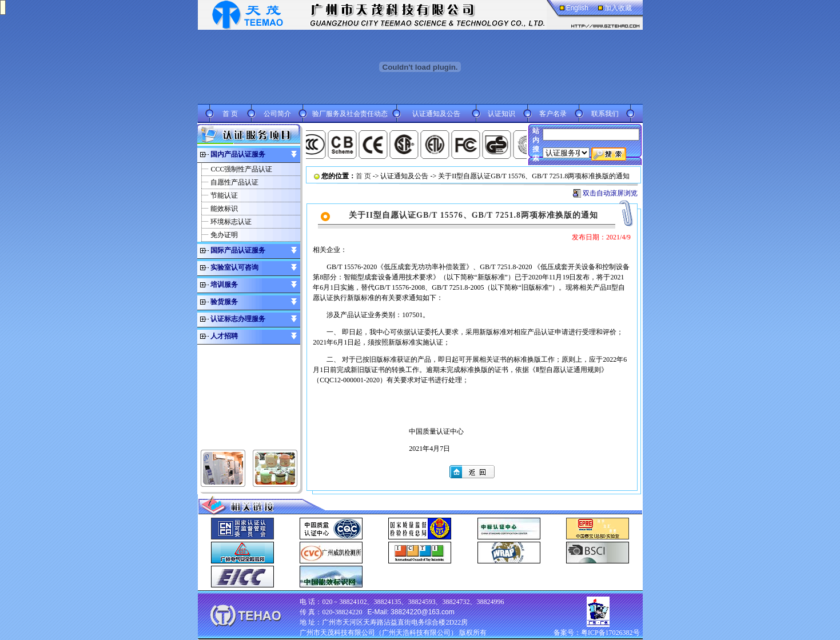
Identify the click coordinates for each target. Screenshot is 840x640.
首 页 (230, 114)
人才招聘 (224, 336)
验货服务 (224, 302)
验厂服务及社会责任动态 (350, 114)
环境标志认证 (231, 222)
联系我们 (605, 114)
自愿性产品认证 (234, 182)
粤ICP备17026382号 (610, 633)
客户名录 (553, 114)
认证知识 (501, 114)
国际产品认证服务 (238, 250)
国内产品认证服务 (238, 154)
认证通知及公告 (436, 114)
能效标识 (224, 209)
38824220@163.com (423, 612)
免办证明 (224, 235)
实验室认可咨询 (234, 267)
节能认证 (224, 195)
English (577, 8)
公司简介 (277, 114)
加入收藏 (618, 8)
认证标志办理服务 (238, 319)
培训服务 (224, 285)
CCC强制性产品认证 (241, 169)
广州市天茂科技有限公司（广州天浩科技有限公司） (379, 633)
